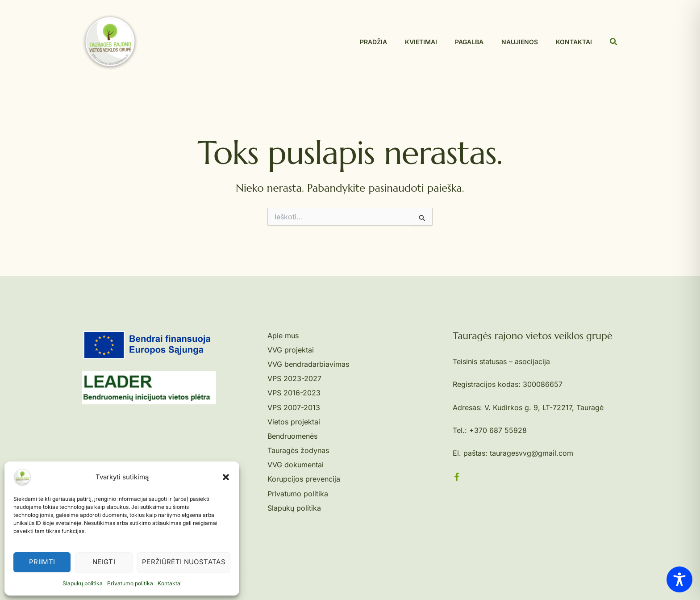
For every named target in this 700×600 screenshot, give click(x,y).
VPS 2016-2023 (294, 393)
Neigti (104, 562)
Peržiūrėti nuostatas (184, 562)
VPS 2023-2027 (294, 378)
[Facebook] (457, 477)
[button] (226, 477)
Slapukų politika (83, 583)
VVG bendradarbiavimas (308, 364)
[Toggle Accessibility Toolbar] (679, 579)
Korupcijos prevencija (304, 479)
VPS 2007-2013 (294, 407)
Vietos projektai (294, 422)
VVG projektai (291, 350)
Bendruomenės (292, 436)
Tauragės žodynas (298, 450)
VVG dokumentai (296, 465)
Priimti (42, 562)
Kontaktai (170, 583)
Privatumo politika (130, 583)
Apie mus (283, 336)
